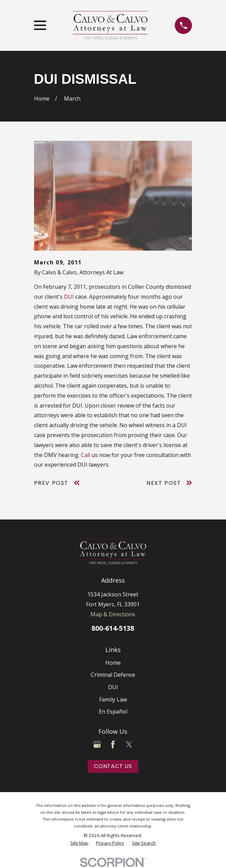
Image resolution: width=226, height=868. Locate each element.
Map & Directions (113, 614)
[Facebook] (113, 744)
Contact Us (113, 766)
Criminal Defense (113, 675)
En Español (113, 711)
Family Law (113, 699)
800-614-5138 (113, 628)
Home (113, 663)
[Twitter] (129, 744)
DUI (69, 297)
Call (85, 455)
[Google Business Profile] (97, 744)
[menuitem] (79, 843)
